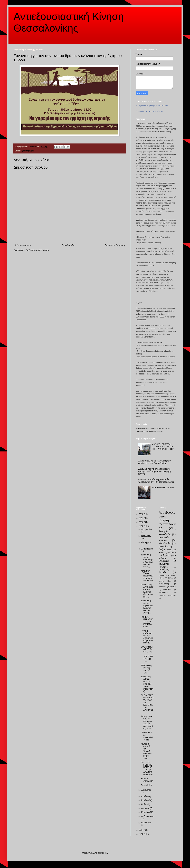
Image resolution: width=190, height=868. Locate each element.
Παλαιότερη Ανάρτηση (115, 245)
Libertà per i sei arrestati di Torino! (147, 736)
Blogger (104, 853)
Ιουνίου (145, 800)
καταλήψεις (164, 570)
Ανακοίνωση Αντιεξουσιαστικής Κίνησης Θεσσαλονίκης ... (147, 591)
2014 (141, 830)
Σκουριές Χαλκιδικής (165, 533)
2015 (141, 526)
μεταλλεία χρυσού (164, 539)
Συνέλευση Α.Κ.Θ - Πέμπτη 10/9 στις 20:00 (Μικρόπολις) (147, 684)
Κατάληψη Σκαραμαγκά (168, 595)
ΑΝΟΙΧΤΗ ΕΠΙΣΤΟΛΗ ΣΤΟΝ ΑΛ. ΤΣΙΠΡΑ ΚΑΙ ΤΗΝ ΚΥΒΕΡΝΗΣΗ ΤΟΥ (163, 447)
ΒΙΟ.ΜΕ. (168, 550)
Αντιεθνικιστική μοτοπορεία (164, 488)
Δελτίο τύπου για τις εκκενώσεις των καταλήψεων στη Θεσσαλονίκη (154, 462)
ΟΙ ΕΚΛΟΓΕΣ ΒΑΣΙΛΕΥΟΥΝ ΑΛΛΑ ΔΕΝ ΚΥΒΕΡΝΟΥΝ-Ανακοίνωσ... (147, 704)
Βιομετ (162, 553)
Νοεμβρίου (146, 536)
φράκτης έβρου (28, 151)
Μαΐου (144, 804)
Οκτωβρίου (146, 542)
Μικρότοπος (164, 592)
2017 (141, 518)
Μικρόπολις (165, 543)
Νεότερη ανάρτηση (23, 245)
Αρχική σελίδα (68, 245)
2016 (141, 522)
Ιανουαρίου (146, 823)
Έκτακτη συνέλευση (147, 780)
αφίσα (174, 553)
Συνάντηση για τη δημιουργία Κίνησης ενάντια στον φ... (147, 607)
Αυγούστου (146, 790)
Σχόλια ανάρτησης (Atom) (37, 250)
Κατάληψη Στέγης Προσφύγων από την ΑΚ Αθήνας (147, 576)
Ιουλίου (145, 796)
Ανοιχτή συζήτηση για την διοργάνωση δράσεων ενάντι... (147, 637)
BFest (170, 578)
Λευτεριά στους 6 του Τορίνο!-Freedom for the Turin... (146, 751)
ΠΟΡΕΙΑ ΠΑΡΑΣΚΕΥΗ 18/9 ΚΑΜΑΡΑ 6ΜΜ (147, 622)
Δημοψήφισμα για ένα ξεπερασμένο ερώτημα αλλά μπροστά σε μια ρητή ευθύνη (154, 471)
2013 (141, 834)
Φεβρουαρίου (147, 816)
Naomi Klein (165, 581)
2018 (141, 514)
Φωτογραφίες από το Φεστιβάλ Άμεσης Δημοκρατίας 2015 (147, 722)
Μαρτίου (145, 812)
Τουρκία (162, 572)
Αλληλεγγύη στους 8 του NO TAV (146, 669)
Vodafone (163, 587)
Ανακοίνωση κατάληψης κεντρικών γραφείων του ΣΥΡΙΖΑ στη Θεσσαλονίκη (156, 481)
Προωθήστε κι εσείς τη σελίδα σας (150, 111)
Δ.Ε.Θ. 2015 (146, 785)
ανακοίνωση (165, 546)
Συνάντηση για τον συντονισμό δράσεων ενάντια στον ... (147, 561)
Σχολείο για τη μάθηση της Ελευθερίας (168, 558)
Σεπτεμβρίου (147, 549)
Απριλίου (146, 808)
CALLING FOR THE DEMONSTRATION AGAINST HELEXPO (147, 769)
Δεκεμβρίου (146, 529)
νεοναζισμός (164, 584)
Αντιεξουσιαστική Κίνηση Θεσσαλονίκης (152, 105)
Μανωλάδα (168, 590)
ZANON (173, 587)
